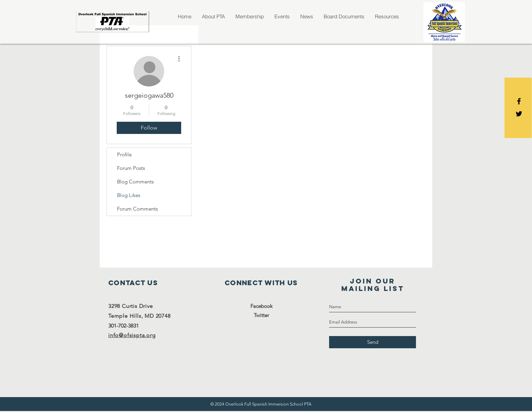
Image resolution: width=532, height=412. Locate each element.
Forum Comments (137, 209)
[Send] (373, 342)
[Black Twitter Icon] (519, 114)
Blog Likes (129, 195)
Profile (124, 154)
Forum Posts (131, 168)
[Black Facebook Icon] (519, 101)
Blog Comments (135, 182)
